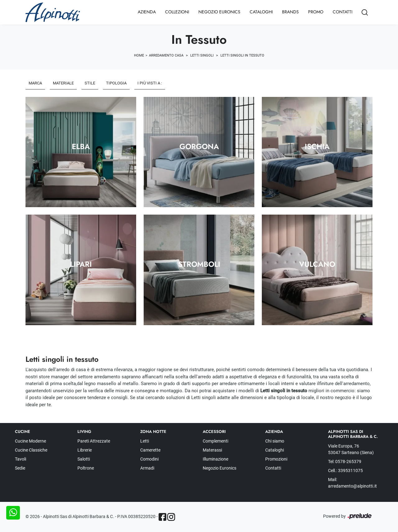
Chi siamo (275, 441)
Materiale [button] (63, 83)
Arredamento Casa (166, 55)
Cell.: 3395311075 (345, 471)
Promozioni (276, 459)
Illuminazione (215, 459)
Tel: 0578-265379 (345, 462)
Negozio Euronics (219, 12)
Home (139, 55)
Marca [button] (35, 83)
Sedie (20, 468)
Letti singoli (202, 55)
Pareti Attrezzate (94, 441)
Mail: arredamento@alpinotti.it (352, 483)
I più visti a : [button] (150, 83)
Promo (316, 12)
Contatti (342, 12)
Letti (145, 441)
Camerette (150, 450)
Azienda (147, 12)
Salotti (84, 459)
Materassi (212, 450)
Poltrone (86, 468)
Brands (290, 12)
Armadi (147, 468)
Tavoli (21, 459)
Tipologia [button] (116, 83)
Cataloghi (261, 12)
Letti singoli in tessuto (242, 55)
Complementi (215, 441)
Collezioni (177, 12)
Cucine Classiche (31, 450)
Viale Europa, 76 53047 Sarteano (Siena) (351, 449)
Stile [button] (90, 83)
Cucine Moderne (30, 441)
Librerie (85, 450)
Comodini (149, 459)
